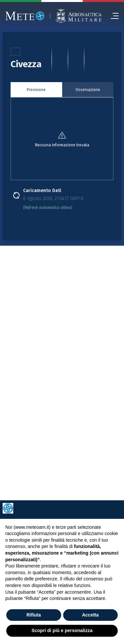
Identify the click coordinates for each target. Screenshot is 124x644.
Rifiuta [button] (34, 615)
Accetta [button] (90, 615)
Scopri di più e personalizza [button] (62, 630)
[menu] (112, 16)
